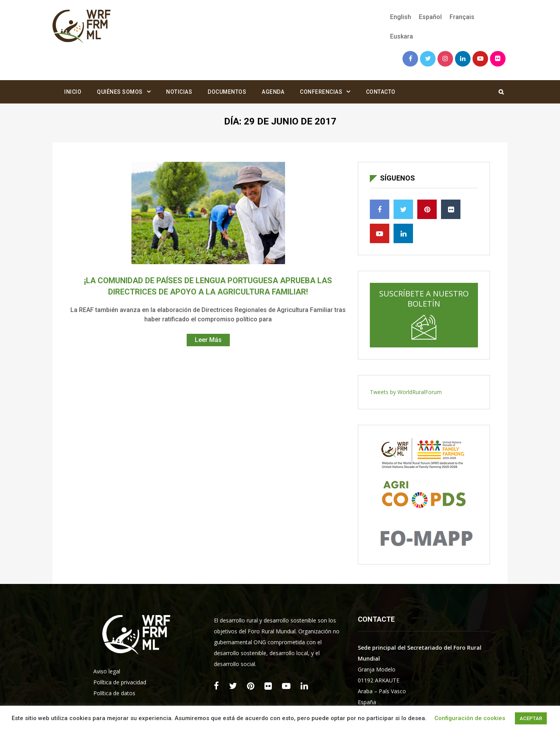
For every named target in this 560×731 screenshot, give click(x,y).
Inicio (73, 92)
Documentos (227, 92)
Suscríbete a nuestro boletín (424, 314)
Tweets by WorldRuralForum (406, 392)
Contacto (381, 92)
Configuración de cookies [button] (470, 718)
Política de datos (114, 693)
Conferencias (321, 92)
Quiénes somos (120, 92)
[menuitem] (401, 17)
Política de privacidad (120, 682)
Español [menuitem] (430, 17)
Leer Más (208, 340)
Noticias (179, 92)
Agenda (273, 92)
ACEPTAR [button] (531, 718)
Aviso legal (107, 671)
